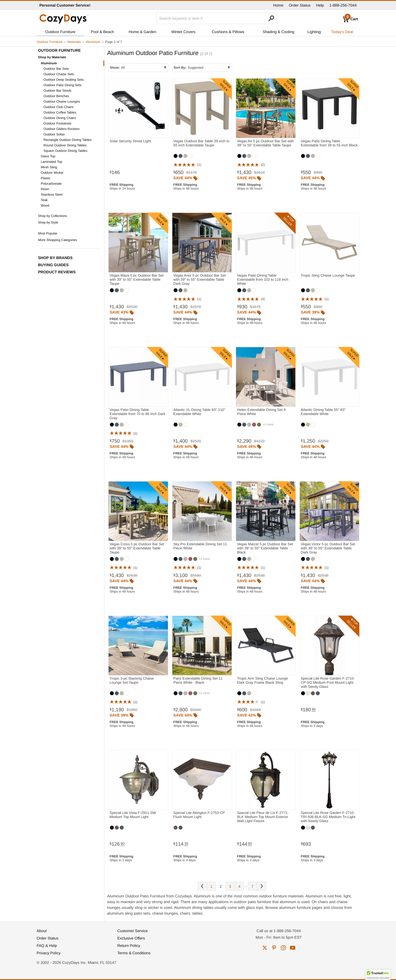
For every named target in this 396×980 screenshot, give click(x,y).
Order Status (300, 5)
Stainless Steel (52, 195)
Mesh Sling (49, 167)
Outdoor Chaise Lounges (62, 102)
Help (320, 5)
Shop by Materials (52, 57)
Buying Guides (53, 265)
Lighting (314, 32)
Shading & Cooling (278, 32)
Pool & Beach (102, 32)
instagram (283, 948)
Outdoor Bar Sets (56, 69)
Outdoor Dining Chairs (60, 118)
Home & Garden (142, 32)
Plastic (46, 178)
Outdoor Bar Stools (57, 91)
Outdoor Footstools (57, 123)
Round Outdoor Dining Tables (65, 145)
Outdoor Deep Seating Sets (64, 80)
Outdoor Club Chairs (58, 107)
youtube (293, 948)
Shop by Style (48, 222)
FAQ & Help (47, 946)
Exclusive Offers (131, 938)
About (42, 931)
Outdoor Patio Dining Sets (62, 85)
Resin (45, 189)
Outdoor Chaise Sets (59, 74)
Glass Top (48, 156)
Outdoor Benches (56, 96)
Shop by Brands (55, 258)
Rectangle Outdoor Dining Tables (68, 140)
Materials (74, 42)
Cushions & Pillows (228, 32)
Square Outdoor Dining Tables (65, 151)
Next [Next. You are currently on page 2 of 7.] (262, 886)
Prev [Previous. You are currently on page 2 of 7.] (202, 886)
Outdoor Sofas (54, 134)
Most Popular (48, 233)
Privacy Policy (49, 953)
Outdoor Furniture (61, 32)
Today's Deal (342, 32)
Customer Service (133, 931)
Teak (44, 200)
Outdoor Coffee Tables (60, 112)
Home (278, 5)
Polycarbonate (51, 184)
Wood (45, 205)
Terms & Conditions (134, 953)
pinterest (274, 948)
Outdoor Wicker (52, 173)
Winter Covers (183, 32)
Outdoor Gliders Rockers (62, 129)
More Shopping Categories (58, 240)
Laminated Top (52, 162)
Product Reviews (57, 272)
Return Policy (129, 946)
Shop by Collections (53, 216)
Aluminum (93, 42)
